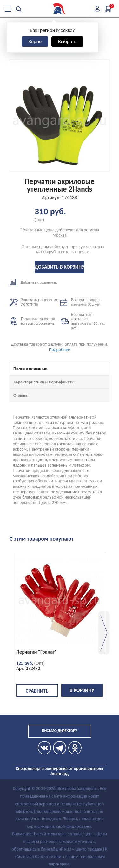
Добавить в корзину (60, 267)
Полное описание (30, 369)
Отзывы (21, 395)
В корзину (82, 690)
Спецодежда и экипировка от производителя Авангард (60, 771)
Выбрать (67, 41)
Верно (35, 41)
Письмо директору (60, 731)
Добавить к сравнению (35, 282)
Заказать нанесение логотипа (40, 302)
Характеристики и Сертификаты (44, 382)
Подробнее (60, 350)
